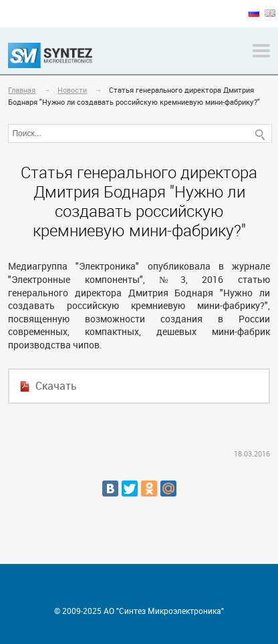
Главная (22, 90)
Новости (72, 90)
